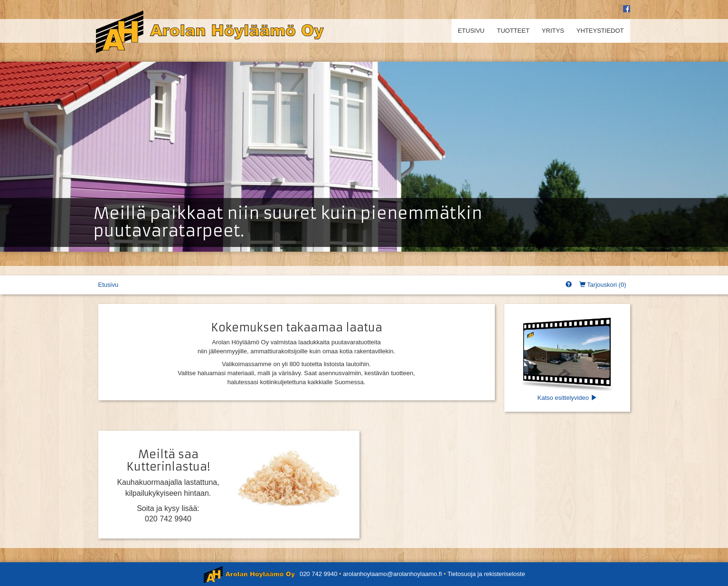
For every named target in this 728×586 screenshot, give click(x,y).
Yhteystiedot (600, 31)
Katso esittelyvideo (567, 357)
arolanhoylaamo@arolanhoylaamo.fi (392, 574)
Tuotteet (513, 31)
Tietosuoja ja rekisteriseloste (486, 574)
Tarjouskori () (603, 285)
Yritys (553, 31)
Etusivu (471, 31)
